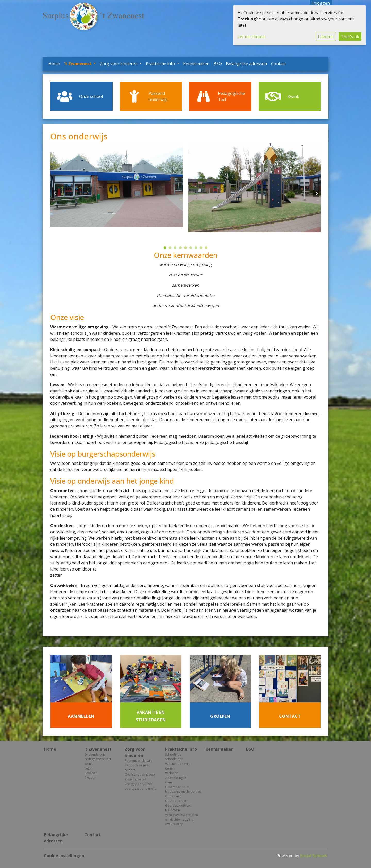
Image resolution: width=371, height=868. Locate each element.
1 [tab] (166, 249)
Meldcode (172, 810)
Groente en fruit (177, 787)
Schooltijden (174, 759)
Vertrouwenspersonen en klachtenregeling (182, 817)
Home (54, 64)
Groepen (91, 773)
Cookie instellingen (64, 856)
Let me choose (252, 37)
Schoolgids (173, 754)
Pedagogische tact (98, 759)
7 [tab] (197, 249)
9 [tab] (207, 249)
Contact (279, 64)
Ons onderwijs (95, 754)
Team (88, 768)
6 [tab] (192, 249)
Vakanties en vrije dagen (178, 766)
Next (316, 193)
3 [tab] (176, 249)
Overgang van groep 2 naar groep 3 (140, 777)
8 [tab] (202, 249)
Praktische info (161, 64)
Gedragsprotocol (178, 805)
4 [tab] (182, 249)
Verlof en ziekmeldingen (176, 775)
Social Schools (314, 856)
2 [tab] (171, 249)
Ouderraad (173, 796)
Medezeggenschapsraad (182, 792)
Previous (55, 193)
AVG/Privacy (174, 824)
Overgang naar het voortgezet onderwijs (140, 786)
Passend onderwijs (138, 761)
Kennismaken (196, 64)
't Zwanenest (78, 64)
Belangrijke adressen (246, 64)
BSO (218, 64)
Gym (168, 782)
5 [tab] (187, 249)
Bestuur (90, 778)
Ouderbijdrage (176, 801)
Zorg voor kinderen (119, 64)
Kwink (88, 764)
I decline (326, 37)
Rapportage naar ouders (137, 768)
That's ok (350, 37)
